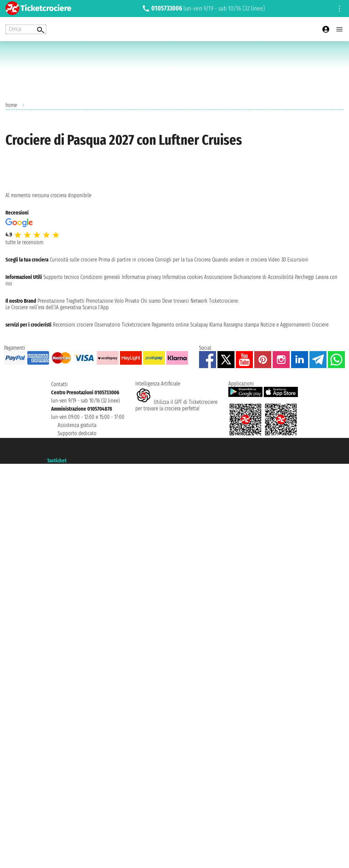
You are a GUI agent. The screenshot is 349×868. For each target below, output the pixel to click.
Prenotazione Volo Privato (113, 301)
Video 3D (277, 260)
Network (199, 301)
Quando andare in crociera (239, 260)
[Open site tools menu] (339, 9)
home (11, 105)
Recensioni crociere (73, 325)
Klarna (216, 325)
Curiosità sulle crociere (73, 260)
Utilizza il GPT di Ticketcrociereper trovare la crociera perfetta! (176, 405)
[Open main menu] (339, 29)
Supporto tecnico (61, 277)
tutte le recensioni (25, 242)
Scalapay (199, 325)
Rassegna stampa (241, 325)
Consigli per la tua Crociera (183, 260)
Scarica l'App (96, 307)
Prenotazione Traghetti (61, 301)
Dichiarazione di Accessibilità (263, 277)
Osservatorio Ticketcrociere (122, 325)
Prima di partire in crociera (126, 260)
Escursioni (298, 260)
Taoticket (57, 461)
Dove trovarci (176, 301)
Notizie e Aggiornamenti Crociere (294, 325)
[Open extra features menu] (26, 29)
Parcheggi (305, 277)
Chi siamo (151, 301)
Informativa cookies (183, 277)
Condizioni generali (100, 277)
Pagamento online (170, 325)
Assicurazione (218, 277)
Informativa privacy (141, 277)
